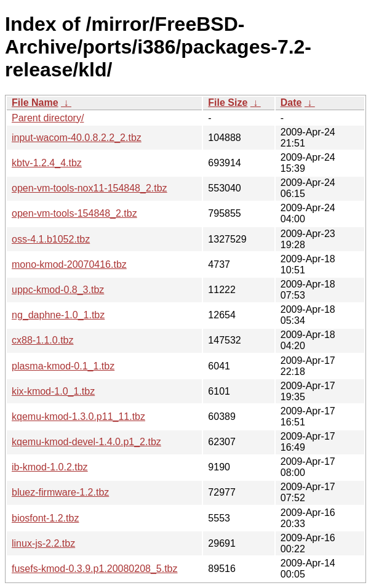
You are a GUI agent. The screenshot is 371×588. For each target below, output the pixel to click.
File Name (35, 103)
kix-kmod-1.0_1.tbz (53, 391)
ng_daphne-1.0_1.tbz (58, 315)
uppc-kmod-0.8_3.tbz (58, 290)
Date (291, 103)
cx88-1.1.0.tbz (43, 340)
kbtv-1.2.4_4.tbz (47, 163)
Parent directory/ (48, 118)
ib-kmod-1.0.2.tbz (50, 467)
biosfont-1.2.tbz (45, 518)
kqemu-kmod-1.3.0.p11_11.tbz (78, 417)
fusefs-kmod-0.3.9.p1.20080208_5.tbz (95, 569)
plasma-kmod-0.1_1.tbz (63, 366)
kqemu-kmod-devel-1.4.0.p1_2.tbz (86, 442)
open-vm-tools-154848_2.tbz (74, 213)
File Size (228, 103)
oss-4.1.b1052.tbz (51, 239)
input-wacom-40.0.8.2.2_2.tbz (77, 138)
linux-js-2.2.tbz (43, 543)
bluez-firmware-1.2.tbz (60, 492)
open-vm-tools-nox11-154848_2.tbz (90, 188)
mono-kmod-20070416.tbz (69, 264)
